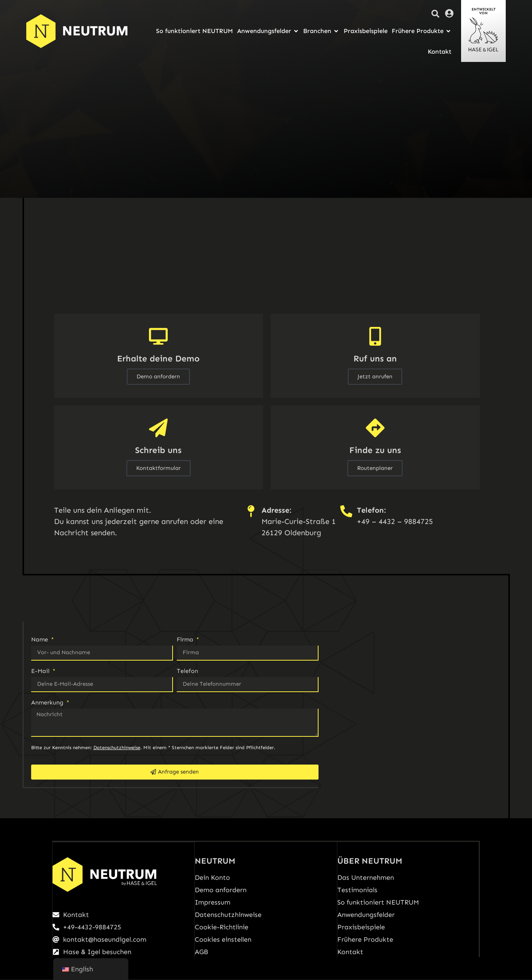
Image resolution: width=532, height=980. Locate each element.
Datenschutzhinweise (117, 747)
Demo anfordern (158, 376)
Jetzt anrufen (375, 376)
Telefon (187, 671)
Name (41, 640)
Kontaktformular (159, 468)
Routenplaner (375, 468)
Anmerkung (48, 703)
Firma (186, 640)
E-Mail (41, 671)
